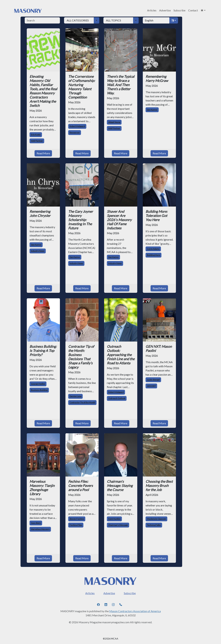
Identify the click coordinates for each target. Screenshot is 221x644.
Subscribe (179, 10)
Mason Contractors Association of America (135, 594)
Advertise (165, 10)
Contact (193, 10)
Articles (152, 10)
